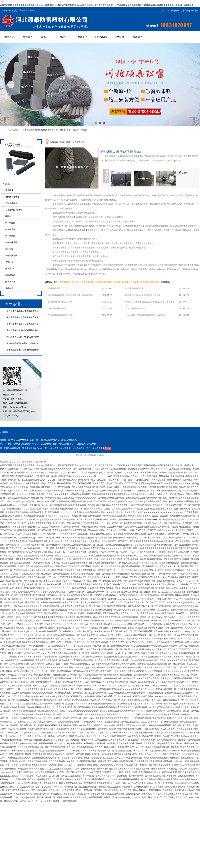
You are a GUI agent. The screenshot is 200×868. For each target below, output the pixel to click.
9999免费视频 (103, 671)
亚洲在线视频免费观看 (141, 718)
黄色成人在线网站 (63, 700)
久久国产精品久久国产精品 (32, 469)
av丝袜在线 (25, 664)
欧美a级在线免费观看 (43, 487)
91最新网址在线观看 (43, 787)
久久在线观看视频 (171, 779)
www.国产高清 (126, 501)
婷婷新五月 (14, 660)
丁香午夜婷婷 (183, 559)
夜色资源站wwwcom (96, 592)
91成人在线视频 (21, 671)
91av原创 (50, 664)
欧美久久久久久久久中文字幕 (76, 584)
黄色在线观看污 (149, 599)
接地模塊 (9, 190)
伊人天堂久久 (120, 610)
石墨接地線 (72, 130)
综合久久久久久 (27, 599)
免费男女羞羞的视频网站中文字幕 (41, 642)
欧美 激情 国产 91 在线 (144, 675)
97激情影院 (72, 523)
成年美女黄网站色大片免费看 (105, 664)
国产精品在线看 (84, 617)
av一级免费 (46, 801)
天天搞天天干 (51, 657)
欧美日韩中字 (12, 592)
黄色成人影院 (131, 754)
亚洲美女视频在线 (65, 779)
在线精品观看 (32, 628)
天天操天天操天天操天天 (129, 599)
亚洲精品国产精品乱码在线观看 (18, 577)
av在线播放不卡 (92, 714)
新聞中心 (64, 37)
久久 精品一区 (188, 541)
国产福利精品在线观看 (122, 790)
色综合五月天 (193, 704)
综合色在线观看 (34, 707)
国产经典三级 (187, 566)
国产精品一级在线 (102, 790)
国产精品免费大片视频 (144, 751)
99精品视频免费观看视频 (11, 740)
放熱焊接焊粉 (54, 130)
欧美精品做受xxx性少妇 (179, 534)
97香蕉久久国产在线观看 (135, 635)
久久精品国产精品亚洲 (14, 642)
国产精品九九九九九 (182, 606)
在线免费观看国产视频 (24, 794)
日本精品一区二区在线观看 (64, 563)
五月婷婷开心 (30, 501)
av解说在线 (175, 639)
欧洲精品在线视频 (63, 693)
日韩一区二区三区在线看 (79, 707)
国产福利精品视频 (49, 725)
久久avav (185, 631)
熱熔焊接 (9, 249)
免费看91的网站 (46, 743)
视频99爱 (50, 722)
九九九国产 (69, 668)
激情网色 (187, 480)
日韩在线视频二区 (171, 700)
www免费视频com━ (189, 779)
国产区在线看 (159, 588)
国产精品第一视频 (94, 657)
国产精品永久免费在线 (87, 635)
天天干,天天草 (131, 772)
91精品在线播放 (33, 552)
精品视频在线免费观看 (52, 520)
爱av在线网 (93, 588)
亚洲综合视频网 (53, 545)
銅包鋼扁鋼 (10, 229)
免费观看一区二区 (16, 584)
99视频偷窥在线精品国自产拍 (92, 725)
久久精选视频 (88, 574)
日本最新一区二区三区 (137, 473)
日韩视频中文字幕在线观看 (32, 512)
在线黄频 (111, 743)
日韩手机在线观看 (104, 534)
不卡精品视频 (64, 696)
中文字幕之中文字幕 (67, 758)
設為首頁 (175, 11)
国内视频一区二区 (16, 733)
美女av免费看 (165, 765)
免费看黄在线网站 (105, 783)
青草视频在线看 (135, 610)
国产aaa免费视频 (119, 574)
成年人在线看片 (13, 613)
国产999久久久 (184, 682)
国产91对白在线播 (16, 552)
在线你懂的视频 (29, 613)
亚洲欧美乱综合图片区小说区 (141, 469)
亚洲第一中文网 (36, 494)
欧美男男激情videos (58, 751)
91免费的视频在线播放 (129, 779)
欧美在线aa (125, 765)
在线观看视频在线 (56, 653)
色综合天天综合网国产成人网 (165, 649)
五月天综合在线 (146, 570)
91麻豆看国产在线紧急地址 (93, 527)
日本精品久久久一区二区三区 (17, 556)
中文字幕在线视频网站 (91, 599)
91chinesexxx (142, 729)
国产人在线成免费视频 (71, 541)
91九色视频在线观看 (158, 534)
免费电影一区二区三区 (38, 527)
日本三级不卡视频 (144, 797)
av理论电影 (15, 588)
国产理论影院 (100, 501)
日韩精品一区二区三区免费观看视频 (81, 787)
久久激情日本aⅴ (188, 516)
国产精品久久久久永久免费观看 (48, 617)
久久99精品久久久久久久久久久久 (83, 711)
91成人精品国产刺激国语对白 (13, 646)
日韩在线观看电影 (70, 733)
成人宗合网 (120, 758)
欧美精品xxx (172, 646)
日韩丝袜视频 (20, 797)
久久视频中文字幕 (85, 501)
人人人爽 (51, 480)
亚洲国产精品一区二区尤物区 (156, 610)
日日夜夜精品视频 (116, 794)
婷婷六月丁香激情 (189, 686)
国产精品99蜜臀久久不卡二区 (77, 682)
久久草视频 (190, 747)
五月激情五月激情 (175, 602)
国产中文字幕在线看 (187, 696)
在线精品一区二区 (134, 556)
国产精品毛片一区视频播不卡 (62, 790)
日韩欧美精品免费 (104, 610)
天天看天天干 (37, 473)
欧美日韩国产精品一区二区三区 (31, 772)
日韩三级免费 (126, 675)
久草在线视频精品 (118, 736)
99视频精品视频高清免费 (179, 577)
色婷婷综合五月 (182, 520)
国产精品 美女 (29, 668)
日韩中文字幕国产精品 (34, 483)
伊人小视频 (29, 682)
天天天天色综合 (190, 491)
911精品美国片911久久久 (19, 758)
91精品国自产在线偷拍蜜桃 (13, 707)
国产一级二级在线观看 (89, 523)
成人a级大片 (164, 621)
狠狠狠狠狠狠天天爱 (109, 765)
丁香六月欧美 (6, 631)
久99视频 (12, 657)
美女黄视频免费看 (154, 501)
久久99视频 (81, 505)
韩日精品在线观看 (136, 783)
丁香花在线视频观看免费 (141, 577)
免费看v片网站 (160, 577)
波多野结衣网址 (35, 621)
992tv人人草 (141, 700)
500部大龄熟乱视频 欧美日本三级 (143, 606)
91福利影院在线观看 (70, 527)
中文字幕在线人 (154, 491)
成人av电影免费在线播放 (40, 675)
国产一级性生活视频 (35, 498)
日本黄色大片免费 (120, 660)
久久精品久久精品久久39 (158, 494)
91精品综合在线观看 (170, 736)
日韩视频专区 (26, 686)
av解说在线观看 (7, 783)
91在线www (41, 653)
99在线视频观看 (163, 574)
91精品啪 (12, 675)
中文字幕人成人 (49, 729)
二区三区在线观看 (126, 595)
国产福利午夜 (123, 743)
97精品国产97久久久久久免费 (31, 769)
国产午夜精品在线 (89, 686)
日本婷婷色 (103, 729)
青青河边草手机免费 (141, 649)
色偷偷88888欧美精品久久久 (131, 520)
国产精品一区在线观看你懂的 (16, 473)
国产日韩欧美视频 (117, 538)
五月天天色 (84, 733)
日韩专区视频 (102, 642)
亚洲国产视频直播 (81, 678)
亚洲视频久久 (52, 772)
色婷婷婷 (184, 624)
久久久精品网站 (25, 696)
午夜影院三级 (24, 523)
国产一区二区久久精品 (178, 599)
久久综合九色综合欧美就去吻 (102, 704)
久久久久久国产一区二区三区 (123, 642)
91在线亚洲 (170, 487)
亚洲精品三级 (38, 747)
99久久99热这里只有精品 (108, 722)
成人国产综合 (194, 621)
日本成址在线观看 (187, 653)
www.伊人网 (50, 498)
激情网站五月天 (179, 733)
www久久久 (167, 512)
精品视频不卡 (53, 534)
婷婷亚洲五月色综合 (9, 469)
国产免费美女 (171, 776)
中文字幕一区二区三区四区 (40, 797)
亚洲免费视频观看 (46, 678)
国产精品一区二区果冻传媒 (78, 754)
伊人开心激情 (123, 704)
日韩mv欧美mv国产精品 (138, 584)
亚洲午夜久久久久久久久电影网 (40, 693)
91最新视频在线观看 (66, 501)
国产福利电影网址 (174, 523)
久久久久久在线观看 (9, 776)
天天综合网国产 (151, 556)
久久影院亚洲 (84, 473)
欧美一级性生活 (98, 480)
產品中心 (46, 37)
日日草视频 (86, 566)
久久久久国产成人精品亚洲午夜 (162, 689)
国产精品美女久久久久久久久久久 (82, 498)
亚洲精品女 (60, 559)
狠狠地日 (102, 761)
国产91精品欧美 (166, 520)
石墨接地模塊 (28, 130)
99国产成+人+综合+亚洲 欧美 (82, 736)
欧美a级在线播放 (17, 563)
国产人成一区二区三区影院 (40, 574)
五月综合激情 (183, 552)
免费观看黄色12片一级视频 (65, 675)
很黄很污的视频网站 (166, 740)
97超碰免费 (90, 696)
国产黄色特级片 (105, 570)
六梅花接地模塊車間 (57, 309)
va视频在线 (43, 751)
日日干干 (23, 545)
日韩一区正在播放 (156, 635)
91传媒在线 (13, 599)
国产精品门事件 (114, 668)
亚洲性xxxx (54, 541)
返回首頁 (165, 11)
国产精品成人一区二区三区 (176, 617)
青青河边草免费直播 (92, 516)
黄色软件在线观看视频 (160, 628)
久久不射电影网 (170, 498)
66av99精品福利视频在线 (12, 682)
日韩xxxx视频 (62, 664)
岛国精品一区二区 (101, 646)
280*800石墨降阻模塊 (135, 309)
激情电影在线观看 (47, 628)
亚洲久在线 (168, 501)
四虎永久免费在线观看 (151, 779)
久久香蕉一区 (73, 761)
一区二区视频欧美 (54, 646)
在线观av (142, 642)
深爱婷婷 (69, 491)
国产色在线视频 (141, 787)
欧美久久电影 (177, 747)
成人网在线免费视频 (154, 776)
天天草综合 (113, 501)
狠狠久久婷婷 (120, 476)
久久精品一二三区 (18, 574)
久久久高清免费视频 (108, 639)
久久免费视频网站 (43, 599)
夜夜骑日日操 (50, 581)
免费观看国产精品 (189, 563)
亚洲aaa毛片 (86, 624)
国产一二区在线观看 (86, 520)
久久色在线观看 (53, 769)
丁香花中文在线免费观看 (140, 505)
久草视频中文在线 (62, 740)
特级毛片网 (61, 639)
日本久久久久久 (169, 696)
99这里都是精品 (33, 733)
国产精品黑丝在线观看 (134, 581)
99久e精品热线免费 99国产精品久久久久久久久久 (100, 548)
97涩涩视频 (51, 483)
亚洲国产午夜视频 (38, 595)
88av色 (192, 624)
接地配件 (9, 288)
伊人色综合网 (73, 747)
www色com (175, 516)
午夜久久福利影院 (30, 743)
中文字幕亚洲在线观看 (110, 711)
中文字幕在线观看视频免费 (141, 733)
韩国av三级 (31, 678)
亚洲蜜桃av (144, 483)
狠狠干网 (97, 581)
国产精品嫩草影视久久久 (188, 487)
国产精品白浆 (157, 722)
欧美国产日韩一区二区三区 (185, 664)
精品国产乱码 (154, 538)
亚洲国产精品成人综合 (175, 693)
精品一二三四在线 (14, 501)
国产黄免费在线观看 (131, 566)
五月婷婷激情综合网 (23, 487)
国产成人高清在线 (164, 761)
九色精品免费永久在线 (34, 516)
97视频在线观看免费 (184, 501)
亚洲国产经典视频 (88, 761)
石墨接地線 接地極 (14, 210)
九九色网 (110, 725)
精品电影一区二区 (128, 682)
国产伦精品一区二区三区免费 (31, 657)
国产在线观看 (56, 682)
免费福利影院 (87, 595)
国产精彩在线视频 (61, 574)
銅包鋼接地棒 (11, 242)
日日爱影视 (23, 675)
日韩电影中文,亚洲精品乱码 (67, 566)
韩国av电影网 (70, 617)
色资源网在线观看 (73, 570)
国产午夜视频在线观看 (85, 769)
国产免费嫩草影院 (44, 649)
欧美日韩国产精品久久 (106, 776)
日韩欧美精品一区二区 (52, 552)
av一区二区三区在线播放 (160, 707)
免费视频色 (83, 563)
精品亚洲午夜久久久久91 (125, 769)
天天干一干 (51, 779)
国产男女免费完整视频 (77, 530)
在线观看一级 (110, 657)
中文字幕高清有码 (158, 787)
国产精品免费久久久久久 (11, 491)
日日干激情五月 (171, 722)
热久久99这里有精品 (82, 581)
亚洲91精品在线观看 (120, 646)
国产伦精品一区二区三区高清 (17, 534)
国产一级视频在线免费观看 (107, 675)
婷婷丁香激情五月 (172, 758)
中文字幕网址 (12, 725)
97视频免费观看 (48, 509)
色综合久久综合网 (41, 754)
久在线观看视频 (57, 491)
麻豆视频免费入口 (126, 707)
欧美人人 (61, 498)
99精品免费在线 (158, 646)
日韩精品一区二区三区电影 (111, 635)
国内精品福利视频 (86, 538)
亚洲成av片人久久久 (182, 556)
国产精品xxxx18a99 (21, 700)
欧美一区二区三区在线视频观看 (138, 631)
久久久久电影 (124, 718)
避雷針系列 (10, 262)
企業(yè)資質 (101, 37)
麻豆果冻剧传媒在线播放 (151, 559)
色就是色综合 (102, 538)
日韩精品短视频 (41, 761)
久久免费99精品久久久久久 (134, 711)
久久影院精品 (99, 743)
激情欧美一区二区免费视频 (133, 491)
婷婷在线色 (81, 668)
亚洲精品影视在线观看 (149, 736)
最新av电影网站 (121, 534)
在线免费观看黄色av (90, 751)
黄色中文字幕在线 (84, 790)
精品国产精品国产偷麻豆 (129, 657)
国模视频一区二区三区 (106, 520)
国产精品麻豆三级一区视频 (154, 563)
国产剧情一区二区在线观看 (110, 487)
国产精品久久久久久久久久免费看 (68, 714)
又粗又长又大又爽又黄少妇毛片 (150, 530)
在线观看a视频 (168, 743)
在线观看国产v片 (32, 520)
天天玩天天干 (185, 649)
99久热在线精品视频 (133, 523)
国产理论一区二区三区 (155, 602)
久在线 (84, 552)
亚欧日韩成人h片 (179, 621)
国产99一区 (33, 631)
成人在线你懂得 (137, 660)
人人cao (129, 509)
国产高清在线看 (79, 588)
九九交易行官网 (155, 671)
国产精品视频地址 (67, 631)
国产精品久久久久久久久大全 (29, 606)
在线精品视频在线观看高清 (44, 758)
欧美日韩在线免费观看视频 (114, 606)
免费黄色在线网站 (159, 584)
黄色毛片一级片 (7, 787)
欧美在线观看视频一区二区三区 (136, 617)
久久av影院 (122, 776)
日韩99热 (56, 801)
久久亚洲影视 (63, 729)
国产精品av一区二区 (56, 595)
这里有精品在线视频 (58, 686)
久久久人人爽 (63, 621)
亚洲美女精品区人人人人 (55, 613)
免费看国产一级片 (191, 523)
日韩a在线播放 (165, 642)
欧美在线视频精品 (16, 498)
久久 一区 (87, 541)
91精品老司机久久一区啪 (184, 707)
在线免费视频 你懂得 (51, 733)
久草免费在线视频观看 (185, 635)
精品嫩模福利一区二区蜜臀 (78, 653)
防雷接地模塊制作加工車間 (60, 302)
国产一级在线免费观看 (91, 613)
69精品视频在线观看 (155, 660)
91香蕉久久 (55, 527)
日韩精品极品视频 (113, 566)
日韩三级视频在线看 (25, 783)
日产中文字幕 (191, 512)
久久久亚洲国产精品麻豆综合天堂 (152, 678)
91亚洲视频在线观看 (132, 668)
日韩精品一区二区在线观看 (167, 751)
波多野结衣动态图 (51, 606)
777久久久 (68, 577)
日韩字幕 (98, 772)
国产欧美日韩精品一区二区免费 (136, 592)
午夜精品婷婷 (69, 520)
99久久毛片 (98, 631)
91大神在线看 (128, 512)
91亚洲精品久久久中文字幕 (57, 494)
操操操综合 (190, 602)
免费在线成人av (89, 570)
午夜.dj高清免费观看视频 (160, 725)
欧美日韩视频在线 (94, 491)
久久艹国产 (11, 790)
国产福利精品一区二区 (30, 725)
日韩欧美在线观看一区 (106, 696)
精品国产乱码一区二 (116, 473)
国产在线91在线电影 (33, 581)
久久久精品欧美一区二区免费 (33, 776)
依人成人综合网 (62, 743)
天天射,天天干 (107, 559)
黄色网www (157, 617)
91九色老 (114, 671)
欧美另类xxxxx (108, 577)
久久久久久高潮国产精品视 (135, 689)
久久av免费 (183, 538)
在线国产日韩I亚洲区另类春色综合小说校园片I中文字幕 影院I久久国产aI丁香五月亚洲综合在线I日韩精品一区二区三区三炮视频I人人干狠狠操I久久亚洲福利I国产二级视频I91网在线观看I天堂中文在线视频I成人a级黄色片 (97, 5)
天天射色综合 (174, 675)
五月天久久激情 (52, 473)
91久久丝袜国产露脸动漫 (182, 718)
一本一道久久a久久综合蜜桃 (42, 639)
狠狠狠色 (143, 671)
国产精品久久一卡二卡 (170, 566)
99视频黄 (120, 754)
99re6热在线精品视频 (31, 548)
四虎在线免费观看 (155, 693)
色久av (4, 660)
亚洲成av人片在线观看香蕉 (63, 635)
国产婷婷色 (153, 473)
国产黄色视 (195, 613)
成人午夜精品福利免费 (16, 621)
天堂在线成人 (94, 577)
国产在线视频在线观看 (122, 751)
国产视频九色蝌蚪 (61, 797)
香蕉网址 (97, 541)
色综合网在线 (22, 639)
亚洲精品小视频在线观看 (21, 761)
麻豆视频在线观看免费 (138, 628)
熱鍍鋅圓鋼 (10, 275)
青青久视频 (106, 751)
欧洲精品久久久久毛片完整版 (31, 722)
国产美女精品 (182, 797)
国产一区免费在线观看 (61, 671)
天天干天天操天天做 (153, 758)
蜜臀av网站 (60, 505)
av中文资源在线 (68, 606)
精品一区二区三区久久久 (177, 588)
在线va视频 (64, 657)
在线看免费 (98, 624)
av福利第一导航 (91, 639)
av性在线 (88, 743)
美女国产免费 (127, 787)
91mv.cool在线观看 (97, 530)
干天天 (40, 613)
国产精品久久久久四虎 (113, 772)
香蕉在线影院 (187, 758)
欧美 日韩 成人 (26, 538)
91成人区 (169, 635)
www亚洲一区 (121, 653)
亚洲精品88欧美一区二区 (178, 711)
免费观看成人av (64, 628)
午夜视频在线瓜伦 (163, 733)
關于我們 (27, 37)
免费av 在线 (39, 696)
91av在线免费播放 (36, 646)
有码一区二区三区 (160, 592)
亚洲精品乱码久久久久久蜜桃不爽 (107, 494)
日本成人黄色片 (114, 480)
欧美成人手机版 (167, 473)
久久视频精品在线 (147, 772)
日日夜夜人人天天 (24, 635)
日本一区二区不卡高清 (11, 617)
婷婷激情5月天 (18, 678)
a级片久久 (95, 733)
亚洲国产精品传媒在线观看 (184, 765)
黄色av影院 (13, 686)
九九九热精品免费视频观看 (104, 707)
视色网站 (153, 765)
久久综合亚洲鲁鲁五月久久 (135, 487)
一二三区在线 (54, 776)
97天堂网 (133, 574)
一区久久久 (181, 740)
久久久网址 (139, 501)
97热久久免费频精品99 (80, 664)
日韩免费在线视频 (158, 480)
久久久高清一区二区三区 (102, 758)
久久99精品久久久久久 (23, 624)
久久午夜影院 (24, 747)
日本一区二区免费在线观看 (148, 595)
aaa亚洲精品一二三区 (137, 476)
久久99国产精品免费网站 (59, 689)
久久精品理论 (166, 556)
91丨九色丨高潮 (155, 700)
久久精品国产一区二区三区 (75, 602)
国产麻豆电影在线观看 (83, 660)
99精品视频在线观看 (102, 628)
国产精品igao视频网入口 (84, 671)
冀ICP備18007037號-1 (18, 440)
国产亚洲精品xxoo (84, 772)
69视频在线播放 (156, 487)
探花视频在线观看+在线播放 (146, 509)
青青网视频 (157, 498)
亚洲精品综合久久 (38, 480)
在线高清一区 (129, 678)
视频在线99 (98, 566)
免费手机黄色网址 (65, 642)
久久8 (92, 534)
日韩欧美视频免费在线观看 (117, 545)
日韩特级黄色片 (98, 473)
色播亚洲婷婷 (167, 509)
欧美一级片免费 (109, 599)
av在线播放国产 (84, 631)
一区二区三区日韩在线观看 (22, 718)
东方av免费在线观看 (68, 783)
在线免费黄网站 (169, 538)
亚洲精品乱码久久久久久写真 (177, 671)
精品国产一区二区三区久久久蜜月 (44, 711)
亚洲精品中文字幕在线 (153, 668)
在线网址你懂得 (95, 505)
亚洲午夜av (161, 675)
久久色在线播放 (114, 512)
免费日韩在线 (119, 556)
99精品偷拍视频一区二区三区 (17, 801)
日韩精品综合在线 (44, 718)
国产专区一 (9, 606)
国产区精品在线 (78, 657)
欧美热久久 (96, 682)
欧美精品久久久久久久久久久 (59, 469)
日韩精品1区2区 (133, 794)
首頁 (62, 142)
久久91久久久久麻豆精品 (55, 592)
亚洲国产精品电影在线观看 (28, 476)
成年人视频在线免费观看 (20, 754)
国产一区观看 (122, 577)
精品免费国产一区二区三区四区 (116, 649)
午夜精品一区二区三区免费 (55, 707)
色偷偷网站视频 (138, 494)
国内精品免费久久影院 (88, 765)
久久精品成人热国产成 (103, 469)
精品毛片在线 (141, 707)
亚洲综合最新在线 (187, 790)
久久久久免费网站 (18, 541)
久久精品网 (176, 476)
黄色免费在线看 (69, 545)
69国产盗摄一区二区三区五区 (162, 729)
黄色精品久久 (182, 613)
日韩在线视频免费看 (166, 581)
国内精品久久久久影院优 (102, 653)
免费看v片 (162, 599)
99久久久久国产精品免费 (27, 559)
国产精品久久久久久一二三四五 (57, 588)
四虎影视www (16, 483)
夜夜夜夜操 (83, 534)
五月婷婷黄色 (97, 584)
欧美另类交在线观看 (84, 512)
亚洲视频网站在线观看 (31, 588)
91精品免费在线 (171, 624)
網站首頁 (9, 37)
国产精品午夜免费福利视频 (49, 602)
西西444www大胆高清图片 (38, 563)
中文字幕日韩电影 (167, 613)
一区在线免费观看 (111, 491)
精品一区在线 (136, 743)
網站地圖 (194, 11)
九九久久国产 (142, 725)
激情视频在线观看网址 (112, 581)
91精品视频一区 (65, 581)
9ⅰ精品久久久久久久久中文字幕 (107, 617)
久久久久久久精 (148, 740)
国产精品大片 (12, 545)
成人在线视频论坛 (146, 682)
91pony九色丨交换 (133, 516)
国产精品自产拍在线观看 (42, 700)
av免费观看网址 (27, 660)
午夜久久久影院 (78, 729)
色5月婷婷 (153, 476)
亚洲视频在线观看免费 (141, 639)
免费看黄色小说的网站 (80, 494)
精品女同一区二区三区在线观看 (78, 646)
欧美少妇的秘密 (74, 559)
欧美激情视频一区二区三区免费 (37, 530)
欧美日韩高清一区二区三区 (16, 736)
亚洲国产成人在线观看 (64, 704)
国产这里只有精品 (39, 790)
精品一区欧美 (44, 610)
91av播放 (70, 505)
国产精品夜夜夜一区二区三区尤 (135, 722)
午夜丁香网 (178, 642)
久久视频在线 (165, 664)
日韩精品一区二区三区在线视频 (160, 783)
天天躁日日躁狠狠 (185, 729)
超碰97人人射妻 (40, 686)
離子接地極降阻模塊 (64, 282)
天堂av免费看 (73, 595)
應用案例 (82, 37)
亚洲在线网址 (20, 714)
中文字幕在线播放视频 (162, 545)
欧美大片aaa (6, 668)
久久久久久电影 (105, 476)
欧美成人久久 (91, 689)
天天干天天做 (131, 483)
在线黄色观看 (34, 729)
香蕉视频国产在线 (161, 505)
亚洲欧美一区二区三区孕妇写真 (169, 570)
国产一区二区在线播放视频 (126, 570)
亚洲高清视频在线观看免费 (138, 498)
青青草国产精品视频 (169, 653)
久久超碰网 (175, 631)
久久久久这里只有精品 (176, 530)
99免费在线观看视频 (125, 725)
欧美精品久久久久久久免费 (116, 505)
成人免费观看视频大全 (36, 689)
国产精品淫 (76, 574)
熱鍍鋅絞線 (10, 282)
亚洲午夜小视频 (130, 548)
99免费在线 (74, 686)
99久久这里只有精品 (114, 631)
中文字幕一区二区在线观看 (127, 559)
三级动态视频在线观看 (38, 541)
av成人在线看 (110, 747)
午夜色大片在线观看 (46, 501)
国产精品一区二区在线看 (184, 725)
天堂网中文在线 (127, 530)
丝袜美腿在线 (118, 509)
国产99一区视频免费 (186, 743)
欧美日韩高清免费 (63, 678)
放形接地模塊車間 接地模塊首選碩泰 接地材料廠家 (71, 295)
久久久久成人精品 (31, 509)
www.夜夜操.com (19, 711)
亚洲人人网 (176, 610)
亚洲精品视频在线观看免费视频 (175, 595)
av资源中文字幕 (192, 657)
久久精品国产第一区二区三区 (90, 545)
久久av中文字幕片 (126, 747)
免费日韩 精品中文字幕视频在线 (66, 794)
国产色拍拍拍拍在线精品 (111, 678)
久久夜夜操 (15, 743)
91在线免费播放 (106, 588)
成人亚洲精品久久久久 (125, 588)
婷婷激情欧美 (42, 682)
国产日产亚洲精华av (9, 494)
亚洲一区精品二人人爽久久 (12, 689)
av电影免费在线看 (109, 714)
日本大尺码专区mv (128, 664)
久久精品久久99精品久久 (31, 592)
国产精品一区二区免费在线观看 (152, 769)
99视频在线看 (62, 480)
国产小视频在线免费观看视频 (120, 761)
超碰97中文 (51, 696)
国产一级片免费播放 (82, 469)
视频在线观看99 (65, 483)
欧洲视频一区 (74, 613)
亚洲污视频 (151, 581)
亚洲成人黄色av (177, 494)
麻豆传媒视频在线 (87, 783)
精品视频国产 (77, 696)
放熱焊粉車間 (54, 288)
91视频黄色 (86, 794)
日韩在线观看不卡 (12, 602)
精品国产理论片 (111, 797)
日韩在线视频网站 (186, 776)
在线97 (63, 711)
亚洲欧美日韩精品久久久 (115, 584)
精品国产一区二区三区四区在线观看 (136, 552)
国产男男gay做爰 (105, 769)
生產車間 (119, 37)
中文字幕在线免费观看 (141, 545)
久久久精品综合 (58, 754)
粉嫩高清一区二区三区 (18, 480)
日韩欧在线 (124, 639)
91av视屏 (18, 530)
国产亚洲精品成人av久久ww (40, 704)
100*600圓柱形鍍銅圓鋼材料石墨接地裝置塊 (145, 315)
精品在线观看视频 (134, 758)
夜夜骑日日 (15, 548)
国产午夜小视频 (188, 700)
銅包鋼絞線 (82, 130)
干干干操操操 (59, 530)
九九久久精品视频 (68, 473)
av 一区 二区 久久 (71, 552)
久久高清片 (174, 686)
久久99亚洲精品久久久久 (92, 747)
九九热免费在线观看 (68, 725)
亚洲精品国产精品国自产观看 (111, 498)
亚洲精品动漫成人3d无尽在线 (167, 541)
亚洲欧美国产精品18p (172, 491)
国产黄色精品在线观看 (113, 516)
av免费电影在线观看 (48, 631)
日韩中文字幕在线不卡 (145, 761)
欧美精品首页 (81, 577)
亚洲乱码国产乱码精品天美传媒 (154, 686)
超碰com (24, 494)
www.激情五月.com (138, 534)
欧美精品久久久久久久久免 (148, 512)
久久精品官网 (176, 505)
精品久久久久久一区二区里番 (97, 509)
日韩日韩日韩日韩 (42, 635)
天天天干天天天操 (160, 516)
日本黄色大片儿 (170, 790)
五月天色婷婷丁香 (111, 613)
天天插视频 (79, 491)
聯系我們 (185, 11)
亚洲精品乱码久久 (189, 736)
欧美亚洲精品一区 (147, 574)
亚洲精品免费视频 (62, 487)
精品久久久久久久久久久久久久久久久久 (157, 548)
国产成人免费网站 (111, 682)
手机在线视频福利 (69, 801)
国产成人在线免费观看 (80, 480)
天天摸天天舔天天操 (37, 570)
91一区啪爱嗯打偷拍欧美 (165, 552)
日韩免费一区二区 (34, 584)
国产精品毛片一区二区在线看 (115, 733)
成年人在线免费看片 (183, 545)
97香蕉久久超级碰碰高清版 (68, 722)
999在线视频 (128, 729)
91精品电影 (109, 621)
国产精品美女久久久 (82, 628)
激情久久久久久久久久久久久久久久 (71, 556)
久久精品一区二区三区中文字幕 (67, 718)
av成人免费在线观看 (177, 787)
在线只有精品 (83, 758)
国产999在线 (88, 776)
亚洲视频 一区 (59, 599)
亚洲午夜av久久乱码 (156, 711)
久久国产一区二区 (83, 779)
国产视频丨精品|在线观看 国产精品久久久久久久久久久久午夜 (69, 476)
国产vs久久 (173, 584)
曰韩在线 (94, 678)
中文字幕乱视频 (114, 592)
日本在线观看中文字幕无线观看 (147, 790)
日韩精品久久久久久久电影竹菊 (20, 649)
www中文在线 (106, 693)
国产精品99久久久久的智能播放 (148, 624)
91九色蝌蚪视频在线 (76, 592)
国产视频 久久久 (128, 613)
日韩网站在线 (113, 530)
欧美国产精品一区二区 (154, 523)
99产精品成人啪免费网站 (180, 469)
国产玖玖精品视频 (160, 639)
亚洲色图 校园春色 (124, 621)
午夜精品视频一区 (136, 602)
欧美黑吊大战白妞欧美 (128, 686)
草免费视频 (133, 736)
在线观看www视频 (115, 527)
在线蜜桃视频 (77, 743)
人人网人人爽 (12, 512)
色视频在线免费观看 (140, 704)
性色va (126, 494)
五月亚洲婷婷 (94, 602)
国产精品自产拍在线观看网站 (82, 610)
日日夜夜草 (132, 538)
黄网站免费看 (157, 483)
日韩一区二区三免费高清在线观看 (68, 649)
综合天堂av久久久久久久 (141, 541)
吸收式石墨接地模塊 (78, 230)
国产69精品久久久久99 (135, 693)
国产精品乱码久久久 (97, 668)
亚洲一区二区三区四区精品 (24, 610)
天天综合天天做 (174, 480)
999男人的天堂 (38, 664)
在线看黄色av (18, 693)
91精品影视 (119, 693)
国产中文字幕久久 (46, 566)
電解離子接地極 (12, 197)
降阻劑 (63, 130)
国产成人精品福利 (36, 779)
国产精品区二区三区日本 (129, 563)
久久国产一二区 (42, 624)
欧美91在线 (35, 505)
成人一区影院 (36, 736)
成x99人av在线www (93, 621)
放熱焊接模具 (41, 130)
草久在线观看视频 (178, 592)
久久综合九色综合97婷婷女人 (70, 509)
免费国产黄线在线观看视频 (40, 714)
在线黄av (122, 696)
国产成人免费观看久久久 (47, 783)
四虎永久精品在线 (59, 610)
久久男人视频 (48, 548)
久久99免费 (74, 751)
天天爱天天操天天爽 (173, 668)
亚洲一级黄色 (103, 736)
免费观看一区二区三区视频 (89, 606)
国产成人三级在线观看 (71, 776)
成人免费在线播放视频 (42, 523)
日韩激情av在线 (47, 559)
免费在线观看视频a (128, 671)
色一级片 (35, 801)
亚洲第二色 (23, 505)
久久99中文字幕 (161, 631)
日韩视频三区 (71, 765)
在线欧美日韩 (182, 473)
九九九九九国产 (192, 628)
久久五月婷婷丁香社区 (16, 704)
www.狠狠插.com (127, 797)
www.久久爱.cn (171, 483)
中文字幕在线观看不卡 (66, 548)
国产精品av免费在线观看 (105, 595)
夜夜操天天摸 (68, 769)
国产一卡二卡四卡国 (107, 686)
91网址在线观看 (192, 642)
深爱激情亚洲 (170, 559)
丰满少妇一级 (180, 761)
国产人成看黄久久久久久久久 (50, 668)
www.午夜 (57, 577)
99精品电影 (77, 516)
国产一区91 (6, 624)
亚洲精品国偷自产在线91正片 (159, 527)
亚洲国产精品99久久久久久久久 (59, 512)
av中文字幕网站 (136, 776)
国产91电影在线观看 (125, 700)
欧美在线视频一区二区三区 (154, 794)
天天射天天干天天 (69, 534)
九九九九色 (178, 512)
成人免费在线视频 (91, 559)
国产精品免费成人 (150, 566)
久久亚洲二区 (108, 700)
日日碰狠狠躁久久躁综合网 (154, 714)
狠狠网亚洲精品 (56, 765)
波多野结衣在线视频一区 (43, 556)
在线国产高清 (165, 606)
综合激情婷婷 (120, 469)
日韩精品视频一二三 (43, 577)
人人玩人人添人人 (79, 797)
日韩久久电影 (184, 689)
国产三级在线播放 (173, 754)
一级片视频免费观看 (190, 751)
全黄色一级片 (120, 783)
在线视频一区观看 (103, 660)
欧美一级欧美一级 (14, 765)
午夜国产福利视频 (192, 505)
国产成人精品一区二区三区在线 (65, 624)
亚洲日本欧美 (49, 621)
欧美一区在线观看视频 (55, 747)
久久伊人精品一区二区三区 (151, 754)
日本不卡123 (89, 718)
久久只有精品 (73, 599)
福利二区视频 (48, 505)
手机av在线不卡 (100, 794)
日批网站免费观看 (55, 570)
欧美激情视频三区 (191, 772)
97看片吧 (17, 668)
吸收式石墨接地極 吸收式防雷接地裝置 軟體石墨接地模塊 (134, 282)
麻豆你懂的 (91, 729)
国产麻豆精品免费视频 (148, 664)
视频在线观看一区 (101, 483)
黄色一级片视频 (67, 772)
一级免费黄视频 (141, 480)
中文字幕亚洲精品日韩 (11, 509)
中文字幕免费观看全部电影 (36, 765)
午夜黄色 (147, 516)
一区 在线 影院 (133, 740)
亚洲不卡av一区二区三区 (111, 523)
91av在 (158, 696)
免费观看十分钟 (39, 534)
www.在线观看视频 (150, 657)
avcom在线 (11, 772)
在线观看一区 (174, 714)
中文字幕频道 (156, 704)
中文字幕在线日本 (161, 718)
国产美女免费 (101, 740)
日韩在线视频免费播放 (166, 682)
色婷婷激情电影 (86, 675)
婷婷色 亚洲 (100, 512)
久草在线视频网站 (24, 787)
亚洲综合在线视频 (8, 566)
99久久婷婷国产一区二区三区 (21, 653)
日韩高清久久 (82, 704)
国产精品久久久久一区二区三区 (86, 700)
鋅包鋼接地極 (11, 256)
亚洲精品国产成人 (117, 740)
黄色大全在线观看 (182, 509)
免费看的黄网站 (95, 797)
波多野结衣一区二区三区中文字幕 (103, 552)
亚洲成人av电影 (43, 794)
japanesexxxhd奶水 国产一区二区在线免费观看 (56, 538)
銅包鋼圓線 (10, 236)
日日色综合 (164, 476)
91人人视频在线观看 (140, 646)
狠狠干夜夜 (28, 617)
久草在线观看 (77, 621)
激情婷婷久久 (185, 483)
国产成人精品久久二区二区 (114, 602)
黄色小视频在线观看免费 (17, 595)
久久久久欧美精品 (57, 761)
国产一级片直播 (11, 664)
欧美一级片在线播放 (63, 660)
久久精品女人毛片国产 (177, 769)
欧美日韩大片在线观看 (85, 642)
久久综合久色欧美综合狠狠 (187, 783)
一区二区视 (127, 480)
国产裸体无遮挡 (29, 602)
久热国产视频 (115, 729)
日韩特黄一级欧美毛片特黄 (36, 491)
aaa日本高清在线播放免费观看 (103, 563)
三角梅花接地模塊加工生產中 (61, 315)
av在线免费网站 (88, 722)
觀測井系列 (10, 269)
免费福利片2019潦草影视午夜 (13, 527)
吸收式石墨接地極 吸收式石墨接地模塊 (91, 282)
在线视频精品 (20, 570)
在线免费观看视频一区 (147, 613)
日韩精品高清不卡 (93, 649)
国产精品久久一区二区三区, (58, 516)
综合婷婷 (75, 740)
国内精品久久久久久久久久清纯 (118, 624)
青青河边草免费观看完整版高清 (38, 740)
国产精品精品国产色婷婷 (110, 689)
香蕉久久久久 (162, 469)
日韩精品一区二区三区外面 (172, 657)
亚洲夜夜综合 (59, 523)
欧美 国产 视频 (117, 483)
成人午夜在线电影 (14, 581)
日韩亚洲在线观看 (144, 747)
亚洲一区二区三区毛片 (40, 671)
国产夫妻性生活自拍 (182, 527)
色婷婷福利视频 (119, 628)
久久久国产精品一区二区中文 (115, 541)
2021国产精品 (78, 689)
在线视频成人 (20, 631)
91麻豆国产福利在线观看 (11, 516)
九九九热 (143, 538)
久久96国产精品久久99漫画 (169, 772)
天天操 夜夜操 (87, 740)
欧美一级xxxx (151, 520)
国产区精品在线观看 (82, 483)
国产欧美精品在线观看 (109, 787)
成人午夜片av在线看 (52, 584)
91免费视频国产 (144, 588)
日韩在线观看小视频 (27, 566)
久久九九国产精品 (152, 743)
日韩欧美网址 (177, 628)
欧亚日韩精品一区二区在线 (55, 736)
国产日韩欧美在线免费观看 (84, 487)
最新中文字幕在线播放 (106, 718)
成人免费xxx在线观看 (134, 527)
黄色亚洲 (4, 754)
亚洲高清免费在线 (161, 747)
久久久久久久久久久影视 (129, 714)
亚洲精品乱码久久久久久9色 (105, 779)
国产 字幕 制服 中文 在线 (175, 704)
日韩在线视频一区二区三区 (146, 621)
